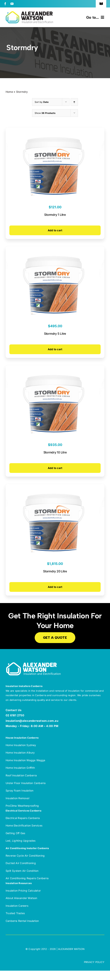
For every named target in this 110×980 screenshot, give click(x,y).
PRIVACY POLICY (94, 962)
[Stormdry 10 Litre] (55, 368)
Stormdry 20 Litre (55, 571)
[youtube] (12, 4)
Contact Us (13, 710)
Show (45, 113)
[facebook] (5, 4)
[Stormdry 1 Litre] (55, 131)
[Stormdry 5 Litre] (55, 249)
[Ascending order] (74, 102)
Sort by (42, 102)
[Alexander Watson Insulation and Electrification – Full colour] (29, 13)
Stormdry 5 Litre (55, 334)
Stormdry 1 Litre (55, 215)
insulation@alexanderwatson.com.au (32, 721)
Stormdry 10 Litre (55, 452)
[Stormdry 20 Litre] (55, 487)
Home (9, 92)
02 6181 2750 (15, 715)
